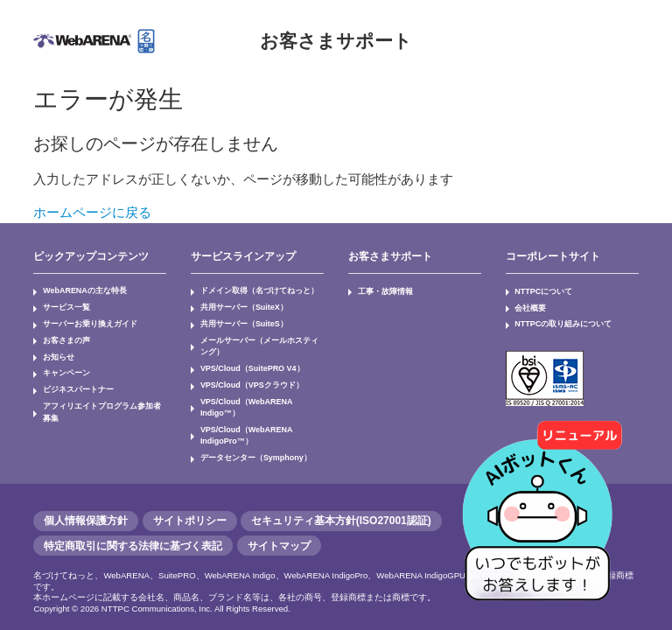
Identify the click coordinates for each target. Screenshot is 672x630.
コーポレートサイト (553, 256)
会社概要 (528, 305)
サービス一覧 (63, 305)
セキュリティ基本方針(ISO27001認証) (341, 498)
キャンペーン (63, 367)
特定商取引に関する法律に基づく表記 (133, 522)
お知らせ (56, 352)
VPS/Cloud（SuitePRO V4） (248, 363)
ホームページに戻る (92, 212)
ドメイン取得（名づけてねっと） (252, 290)
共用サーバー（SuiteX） (239, 305)
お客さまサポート (336, 41)
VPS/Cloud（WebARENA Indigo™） (262, 394)
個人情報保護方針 (86, 498)
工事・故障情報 (381, 290)
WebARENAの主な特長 (80, 290)
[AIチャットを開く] (543, 501)
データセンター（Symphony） (250, 436)
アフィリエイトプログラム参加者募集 (101, 398)
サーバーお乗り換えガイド (84, 321)
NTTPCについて (541, 290)
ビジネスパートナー (73, 382)
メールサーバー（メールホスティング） (255, 342)
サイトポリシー (190, 498)
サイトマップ (279, 522)
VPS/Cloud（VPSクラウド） (247, 378)
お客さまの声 (63, 336)
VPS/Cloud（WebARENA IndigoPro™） (242, 415)
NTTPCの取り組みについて (558, 321)
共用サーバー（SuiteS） (239, 321)
